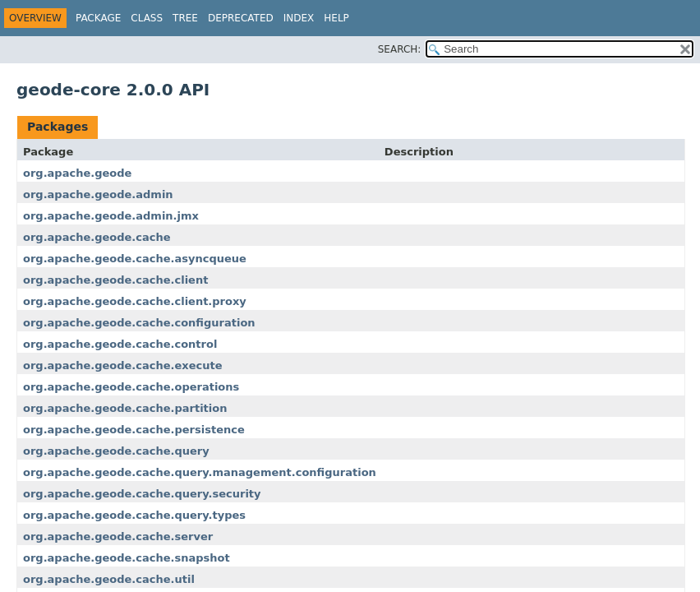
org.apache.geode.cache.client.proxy (135, 301)
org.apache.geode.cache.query (116, 451)
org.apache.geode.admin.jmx (111, 216)
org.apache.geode (77, 173)
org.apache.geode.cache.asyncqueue (135, 259)
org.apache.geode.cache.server (118, 536)
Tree (185, 18)
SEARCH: (400, 49)
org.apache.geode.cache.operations (131, 387)
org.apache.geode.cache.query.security (142, 494)
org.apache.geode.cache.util (109, 579)
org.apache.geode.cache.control (120, 344)
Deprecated (241, 18)
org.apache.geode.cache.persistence (134, 430)
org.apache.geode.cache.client (115, 280)
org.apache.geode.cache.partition (125, 408)
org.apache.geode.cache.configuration (139, 323)
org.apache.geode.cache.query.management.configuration (200, 472)
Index (299, 18)
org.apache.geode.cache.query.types (134, 515)
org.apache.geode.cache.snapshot (127, 558)
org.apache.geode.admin (98, 194)
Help (336, 18)
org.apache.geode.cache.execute (122, 365)
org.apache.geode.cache (97, 237)
